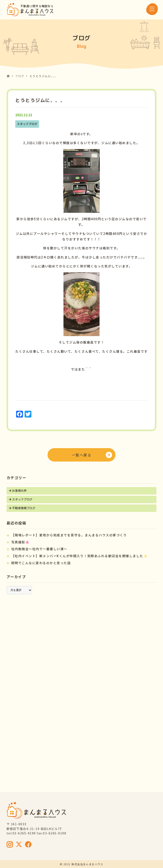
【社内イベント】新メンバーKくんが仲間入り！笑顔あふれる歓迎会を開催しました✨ (79, 556)
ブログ (20, 76)
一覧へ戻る (82, 455)
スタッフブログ (22, 499)
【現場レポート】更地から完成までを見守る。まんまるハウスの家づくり (69, 535)
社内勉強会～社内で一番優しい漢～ (39, 549)
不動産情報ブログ (24, 508)
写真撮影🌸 (20, 542)
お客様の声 (19, 491)
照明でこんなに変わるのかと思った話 (41, 563)
